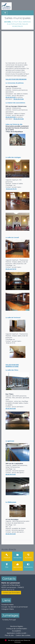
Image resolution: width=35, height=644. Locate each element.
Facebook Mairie (7, 605)
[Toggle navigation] (5, 13)
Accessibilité (16, 631)
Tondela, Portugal (9, 620)
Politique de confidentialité (17, 629)
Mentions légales (16, 626)
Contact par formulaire (11, 593)
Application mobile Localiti (17, 633)
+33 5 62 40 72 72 (8, 590)
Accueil (8, 22)
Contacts (9, 579)
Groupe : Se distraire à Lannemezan (15, 607)
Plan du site (9, 635)
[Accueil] (7, 5)
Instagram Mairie (8, 609)
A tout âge (17, 22)
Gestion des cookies (23, 635)
